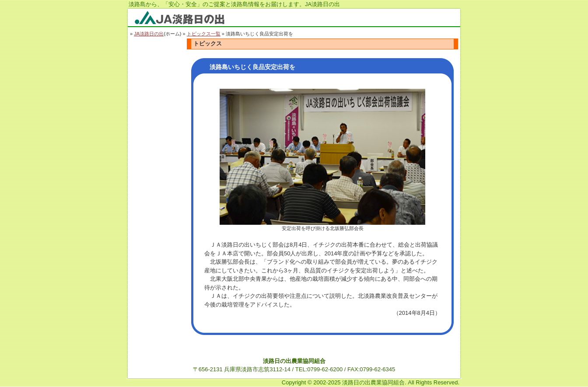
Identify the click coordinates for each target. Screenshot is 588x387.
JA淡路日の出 (149, 34)
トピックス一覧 (204, 34)
